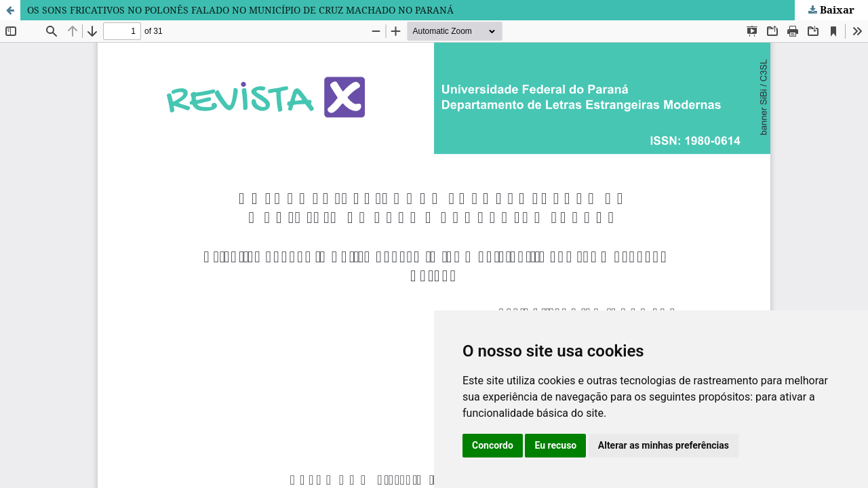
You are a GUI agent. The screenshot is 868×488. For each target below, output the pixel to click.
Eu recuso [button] (555, 445)
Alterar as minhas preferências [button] (664, 445)
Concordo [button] (493, 445)
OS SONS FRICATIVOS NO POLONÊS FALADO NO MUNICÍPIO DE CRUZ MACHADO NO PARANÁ (240, 10)
